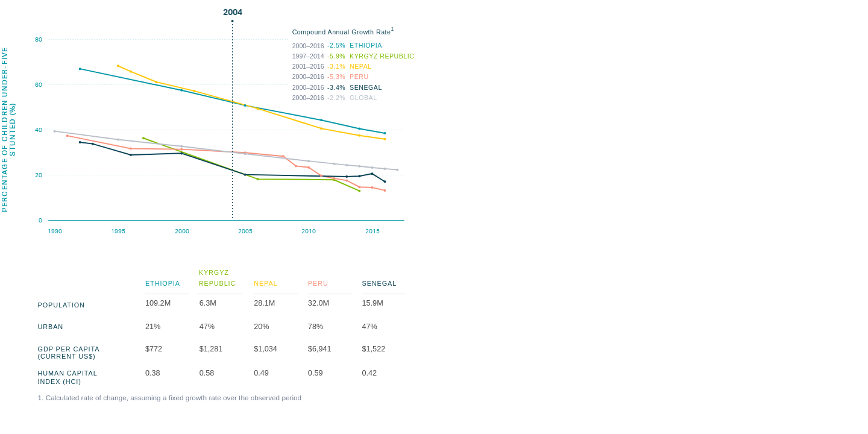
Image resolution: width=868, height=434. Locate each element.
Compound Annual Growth (357, 66)
